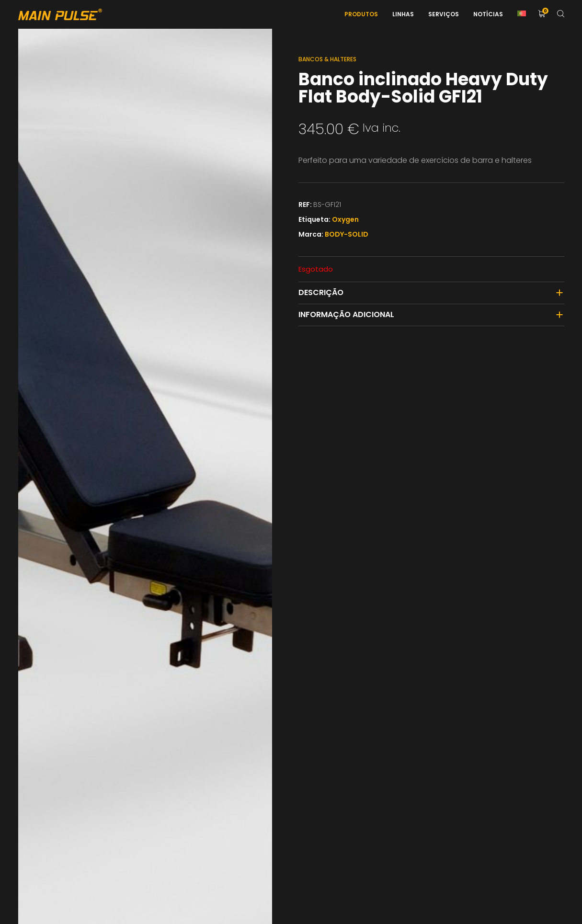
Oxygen (345, 219)
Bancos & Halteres (327, 59)
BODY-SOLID (347, 234)
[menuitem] (522, 14)
